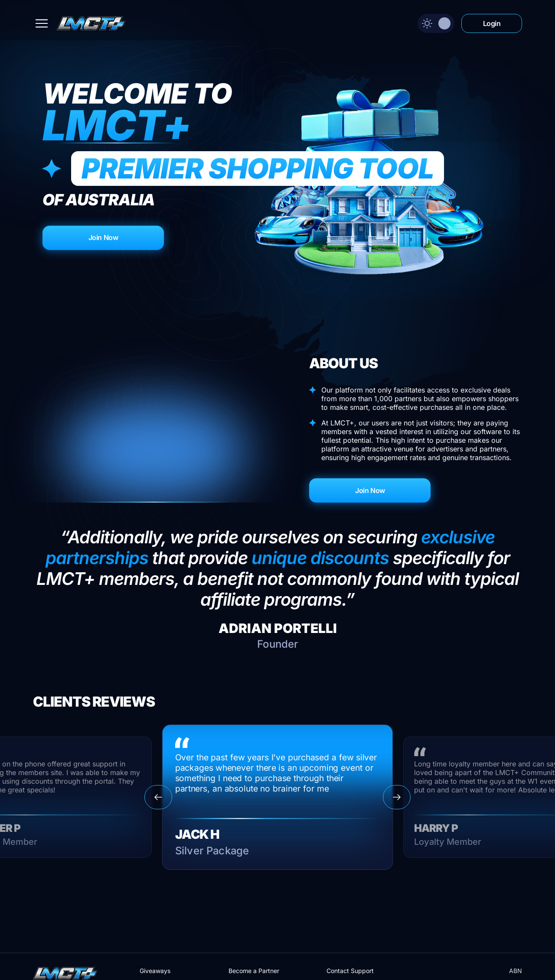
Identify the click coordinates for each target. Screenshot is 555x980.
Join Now (103, 237)
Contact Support (350, 971)
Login (492, 23)
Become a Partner (254, 971)
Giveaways (155, 971)
